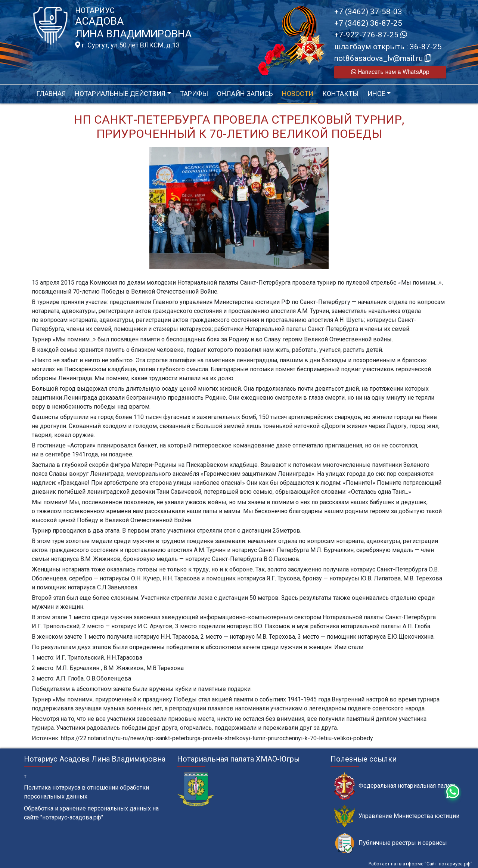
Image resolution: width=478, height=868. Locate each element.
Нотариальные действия (120, 94)
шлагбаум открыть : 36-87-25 (388, 47)
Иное (376, 94)
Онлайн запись (245, 94)
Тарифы (194, 94)
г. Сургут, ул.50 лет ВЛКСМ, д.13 (127, 45)
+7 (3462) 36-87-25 (368, 23)
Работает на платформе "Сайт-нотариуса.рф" (420, 864)
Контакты (340, 94)
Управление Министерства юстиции (397, 816)
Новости (298, 94)
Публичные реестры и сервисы (391, 843)
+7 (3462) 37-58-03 (368, 12)
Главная (51, 94)
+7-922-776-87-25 (371, 35)
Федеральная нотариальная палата (395, 786)
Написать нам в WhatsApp (390, 72)
